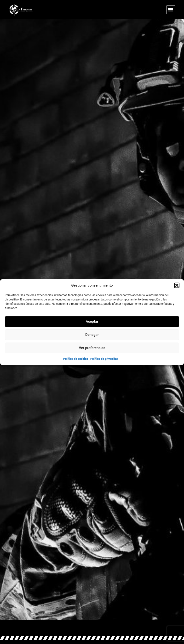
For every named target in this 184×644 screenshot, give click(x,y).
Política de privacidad (104, 359)
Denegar (92, 335)
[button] (177, 285)
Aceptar (92, 322)
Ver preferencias (92, 348)
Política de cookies (76, 359)
